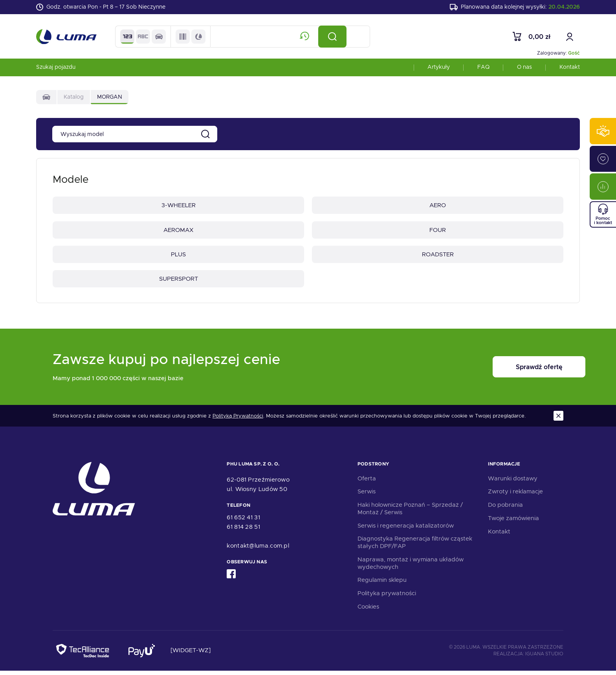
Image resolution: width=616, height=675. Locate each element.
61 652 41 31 (243, 522)
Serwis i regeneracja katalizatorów (406, 530)
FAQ (483, 68)
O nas (524, 68)
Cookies (368, 611)
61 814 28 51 (243, 531)
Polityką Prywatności (238, 420)
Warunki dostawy (513, 482)
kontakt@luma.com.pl (258, 550)
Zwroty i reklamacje (515, 496)
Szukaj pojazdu (56, 68)
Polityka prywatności (387, 598)
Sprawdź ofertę (515, 371)
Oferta (367, 482)
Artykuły (439, 68)
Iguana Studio (544, 658)
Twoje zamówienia (513, 522)
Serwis (367, 496)
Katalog (74, 98)
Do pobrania (505, 509)
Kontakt (570, 68)
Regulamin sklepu (382, 584)
